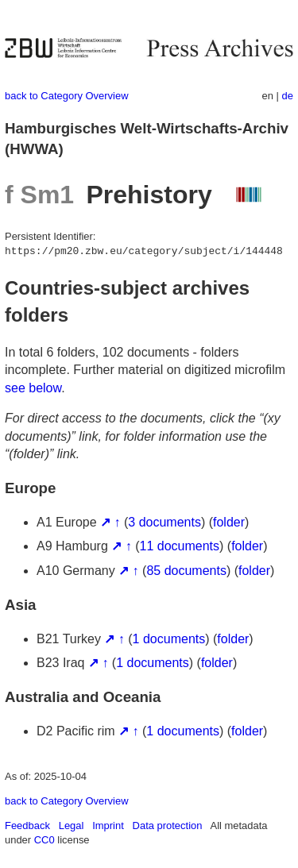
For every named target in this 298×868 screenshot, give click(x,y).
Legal (72, 826)
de (288, 96)
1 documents (169, 639)
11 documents (180, 546)
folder (229, 522)
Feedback (27, 826)
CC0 (45, 840)
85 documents (186, 571)
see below (33, 388)
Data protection (168, 826)
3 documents (164, 522)
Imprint (108, 826)
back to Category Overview (67, 96)
